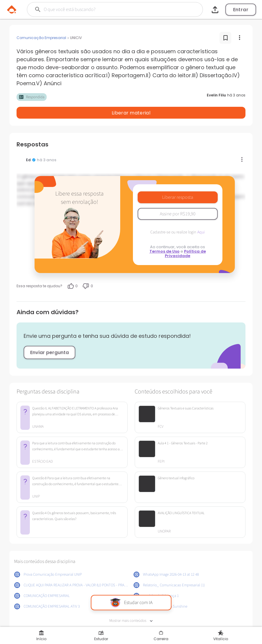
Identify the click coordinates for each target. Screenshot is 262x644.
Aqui (201, 217)
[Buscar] (106, 9)
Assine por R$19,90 (178, 198)
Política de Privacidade (185, 238)
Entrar (241, 10)
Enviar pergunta (49, 337)
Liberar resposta (178, 182)
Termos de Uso (165, 236)
